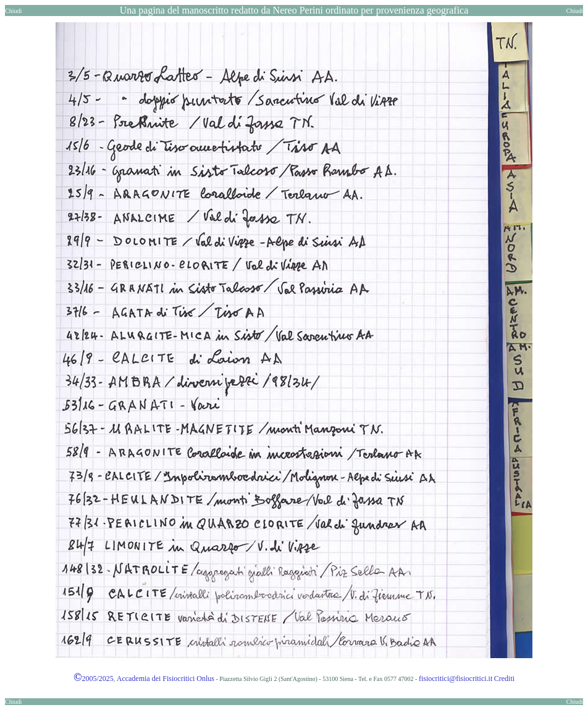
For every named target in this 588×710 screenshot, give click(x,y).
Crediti (504, 679)
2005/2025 (94, 679)
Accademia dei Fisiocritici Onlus (166, 679)
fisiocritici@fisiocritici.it (456, 679)
